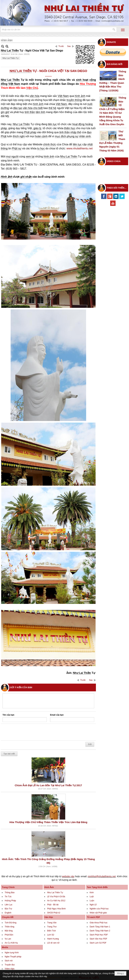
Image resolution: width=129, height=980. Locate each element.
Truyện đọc (10, 965)
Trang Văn (52, 923)
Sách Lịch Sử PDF (98, 943)
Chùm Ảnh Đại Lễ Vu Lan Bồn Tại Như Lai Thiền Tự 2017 (48, 785)
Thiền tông (9, 927)
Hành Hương (53, 939)
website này (68, 876)
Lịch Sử (51, 935)
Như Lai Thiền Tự (10, 58)
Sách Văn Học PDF (98, 939)
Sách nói (9, 961)
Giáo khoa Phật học (99, 923)
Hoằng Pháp (10, 901)
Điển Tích (51, 931)
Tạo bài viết (9, 754)
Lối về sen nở (53, 943)
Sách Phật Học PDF (99, 935)
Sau (69, 46)
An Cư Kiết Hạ (11, 943)
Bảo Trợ (8, 909)
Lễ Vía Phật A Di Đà (56, 897)
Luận (92, 901)
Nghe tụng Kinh (12, 953)
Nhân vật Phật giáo (98, 913)
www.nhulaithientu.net (80, 148)
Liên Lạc (9, 905)
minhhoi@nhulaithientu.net (102, 876)
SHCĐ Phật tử (54, 913)
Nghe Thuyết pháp (13, 957)
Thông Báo (10, 893)
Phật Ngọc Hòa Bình (56, 909)
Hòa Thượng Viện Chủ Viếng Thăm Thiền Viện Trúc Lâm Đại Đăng (48, 822)
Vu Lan (8, 939)
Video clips (10, 969)
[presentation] (28, 732)
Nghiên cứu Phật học (99, 909)
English (8, 913)
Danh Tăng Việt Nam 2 (100, 931)
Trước (61, 46)
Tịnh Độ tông (10, 923)
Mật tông (9, 931)
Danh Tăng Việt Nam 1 (100, 927)
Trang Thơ (52, 927)
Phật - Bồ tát (53, 905)
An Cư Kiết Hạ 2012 (56, 901)
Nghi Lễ (93, 905)
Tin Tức (8, 897)
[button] (123, 30)
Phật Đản (9, 935)
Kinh (92, 893)
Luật (92, 897)
